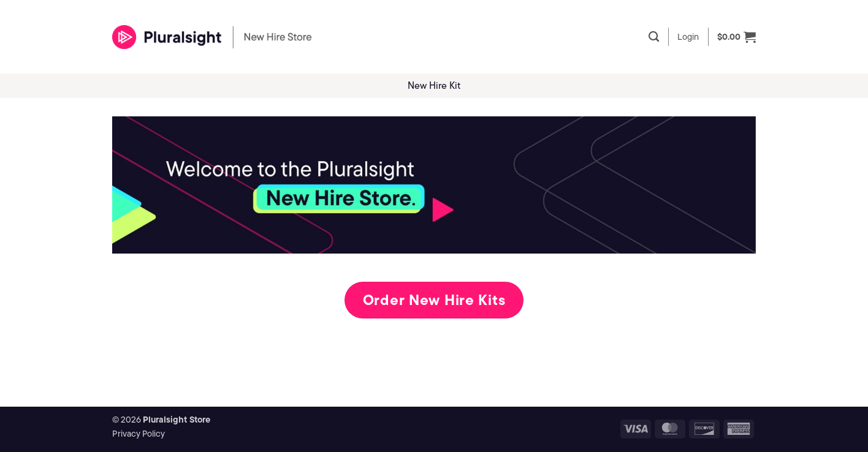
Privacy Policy (139, 434)
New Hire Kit (434, 85)
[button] (688, 37)
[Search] (654, 37)
